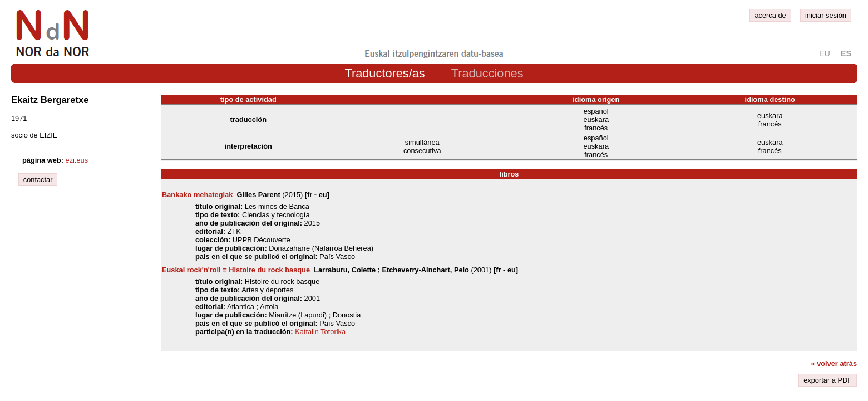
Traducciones (487, 73)
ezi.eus (77, 160)
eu (825, 53)
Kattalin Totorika (320, 332)
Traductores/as (384, 73)
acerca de (770, 15)
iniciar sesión (826, 15)
